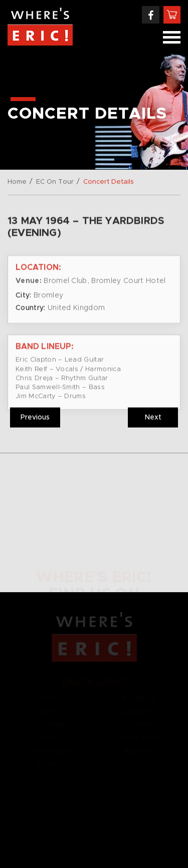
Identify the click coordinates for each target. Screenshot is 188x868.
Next (153, 417)
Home (17, 182)
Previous (35, 417)
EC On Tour (55, 182)
